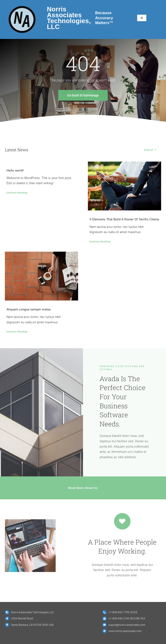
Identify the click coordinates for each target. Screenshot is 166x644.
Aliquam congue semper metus (29, 309)
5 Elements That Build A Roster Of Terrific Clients (124, 219)
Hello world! (15, 170)
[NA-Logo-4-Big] (22, 8)
